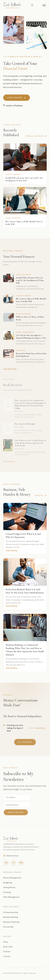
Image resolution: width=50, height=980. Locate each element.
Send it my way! (16, 813)
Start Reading (17, 98)
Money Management (12, 878)
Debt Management (11, 897)
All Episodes (25, 743)
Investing (7, 892)
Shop (6, 942)
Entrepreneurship (11, 912)
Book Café (8, 947)
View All (41, 496)
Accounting (8, 927)
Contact (7, 956)
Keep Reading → (12, 551)
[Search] (32, 5)
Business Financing (11, 922)
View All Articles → (11, 370)
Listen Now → (41, 729)
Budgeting (8, 883)
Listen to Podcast (13, 106)
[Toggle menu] (44, 5)
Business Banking (11, 917)
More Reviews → (10, 463)
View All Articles (36, 137)
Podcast (7, 951)
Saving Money (9, 887)
